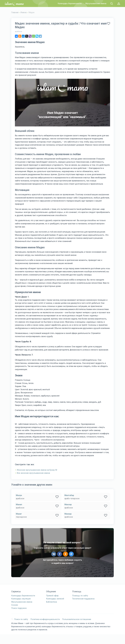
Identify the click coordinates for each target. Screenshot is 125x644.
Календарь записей (55, 599)
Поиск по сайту (20, 619)
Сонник (15, 605)
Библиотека (51, 602)
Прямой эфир (52, 596)
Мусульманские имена (96, 3)
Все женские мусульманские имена (33, 473)
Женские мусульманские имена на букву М (37, 470)
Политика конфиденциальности (45, 619)
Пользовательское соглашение (77, 619)
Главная (15, 12)
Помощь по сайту (80, 596)
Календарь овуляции (21, 599)
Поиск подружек (19, 608)
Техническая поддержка (83, 599)
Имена (23, 12)
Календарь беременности (70, 3)
